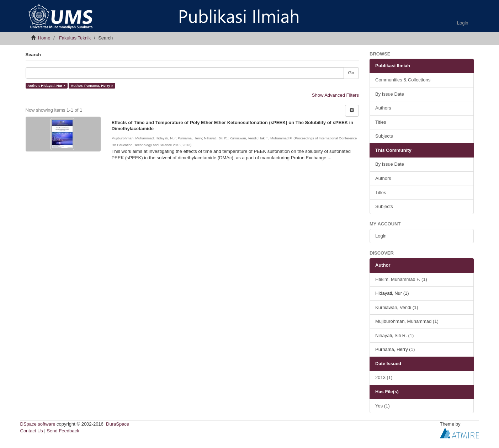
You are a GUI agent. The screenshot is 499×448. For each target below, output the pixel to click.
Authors (383, 108)
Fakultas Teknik (75, 38)
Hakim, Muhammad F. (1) (401, 279)
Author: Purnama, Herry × (92, 86)
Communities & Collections (403, 80)
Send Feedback (63, 431)
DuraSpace (118, 424)
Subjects (384, 136)
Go (351, 73)
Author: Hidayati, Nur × (46, 86)
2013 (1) (384, 377)
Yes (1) (383, 406)
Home (44, 38)
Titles (381, 122)
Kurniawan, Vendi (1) (397, 307)
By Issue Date (390, 94)
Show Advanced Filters (335, 95)
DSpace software (38, 424)
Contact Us (32, 431)
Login (381, 236)
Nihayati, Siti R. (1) (394, 335)
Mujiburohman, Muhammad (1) (407, 321)
